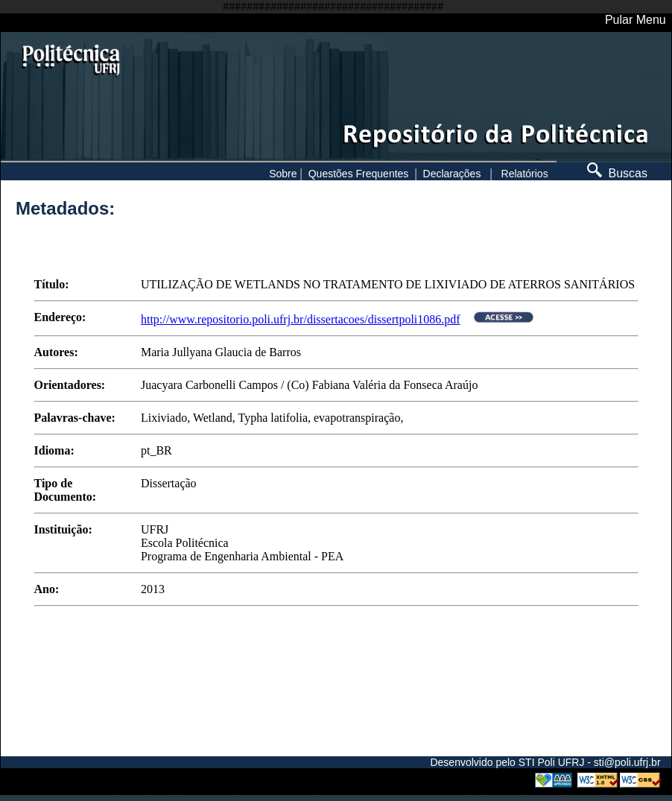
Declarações (452, 174)
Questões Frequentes (359, 174)
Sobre (283, 174)
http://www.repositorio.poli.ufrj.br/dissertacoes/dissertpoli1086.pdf (301, 319)
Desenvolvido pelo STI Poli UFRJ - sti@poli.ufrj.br (545, 762)
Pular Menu (635, 20)
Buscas (617, 173)
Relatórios (525, 174)
